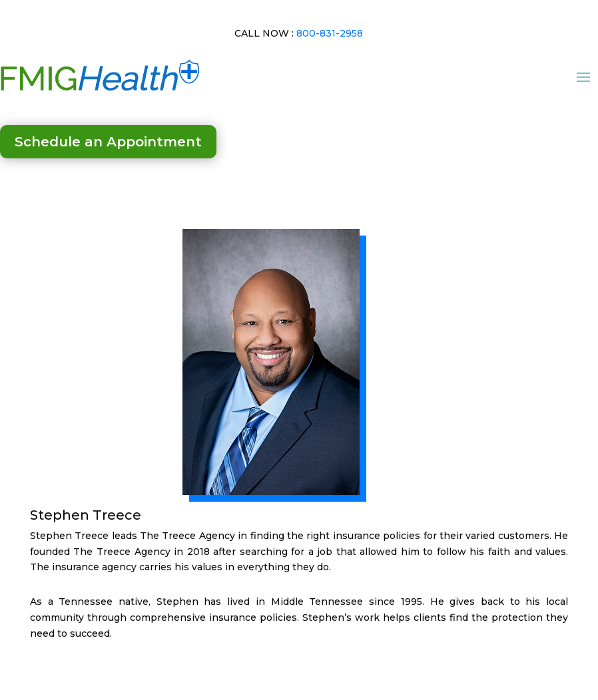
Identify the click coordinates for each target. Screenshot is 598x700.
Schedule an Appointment (108, 142)
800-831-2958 (330, 33)
